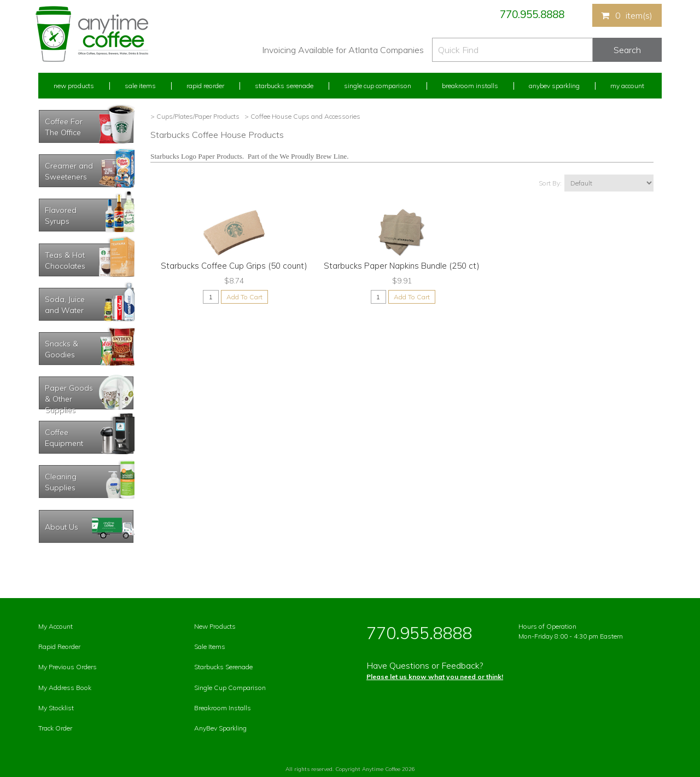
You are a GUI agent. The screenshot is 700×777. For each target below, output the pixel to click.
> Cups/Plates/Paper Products (195, 116)
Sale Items (140, 86)
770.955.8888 (532, 14)
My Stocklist (56, 708)
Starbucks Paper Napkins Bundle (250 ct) (402, 266)
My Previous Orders (68, 667)
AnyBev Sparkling (220, 728)
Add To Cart (244, 297)
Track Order (55, 728)
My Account (627, 86)
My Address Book (65, 688)
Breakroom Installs (470, 86)
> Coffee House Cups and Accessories (302, 116)
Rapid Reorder (205, 86)
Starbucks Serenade (284, 86)
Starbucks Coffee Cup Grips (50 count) (234, 266)
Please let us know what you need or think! (435, 677)
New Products (74, 86)
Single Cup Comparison (378, 86)
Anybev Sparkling (554, 86)
